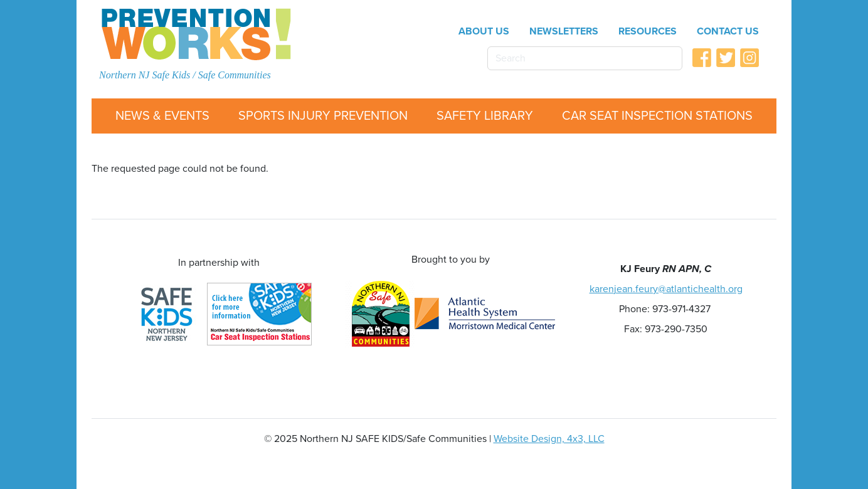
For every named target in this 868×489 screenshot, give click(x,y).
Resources (648, 31)
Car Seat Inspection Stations (657, 116)
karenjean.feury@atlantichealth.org (666, 289)
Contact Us (728, 31)
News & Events (162, 116)
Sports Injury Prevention (323, 116)
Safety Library (485, 116)
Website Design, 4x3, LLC (549, 439)
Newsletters (564, 31)
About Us (484, 31)
